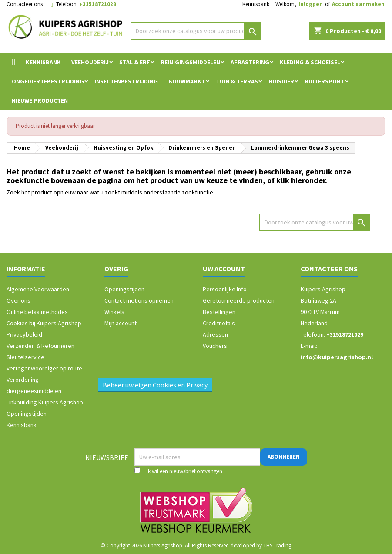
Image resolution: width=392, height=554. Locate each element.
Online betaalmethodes (37, 312)
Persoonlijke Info (225, 289)
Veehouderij (90, 62)
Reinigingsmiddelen (190, 62)
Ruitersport (325, 81)
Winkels (114, 312)
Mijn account (121, 323)
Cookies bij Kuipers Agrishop (44, 323)
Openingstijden (27, 414)
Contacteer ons (25, 4)
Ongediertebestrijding (48, 81)
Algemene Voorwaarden (38, 289)
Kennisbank (256, 4)
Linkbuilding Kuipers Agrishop (45, 402)
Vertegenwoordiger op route (44, 368)
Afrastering (250, 62)
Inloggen (311, 4)
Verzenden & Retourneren (40, 346)
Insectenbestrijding (126, 81)
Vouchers (215, 346)
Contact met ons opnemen (139, 300)
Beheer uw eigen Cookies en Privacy (155, 385)
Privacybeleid (24, 334)
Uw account (224, 269)
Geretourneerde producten (239, 300)
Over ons (18, 300)
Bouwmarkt (187, 81)
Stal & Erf (135, 62)
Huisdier (281, 81)
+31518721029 (98, 4)
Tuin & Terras (237, 81)
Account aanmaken (358, 4)
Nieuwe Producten (40, 100)
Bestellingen (219, 312)
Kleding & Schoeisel (310, 62)
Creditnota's (219, 323)
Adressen (215, 334)
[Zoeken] (196, 31)
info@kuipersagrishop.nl (337, 357)
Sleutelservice (25, 357)
